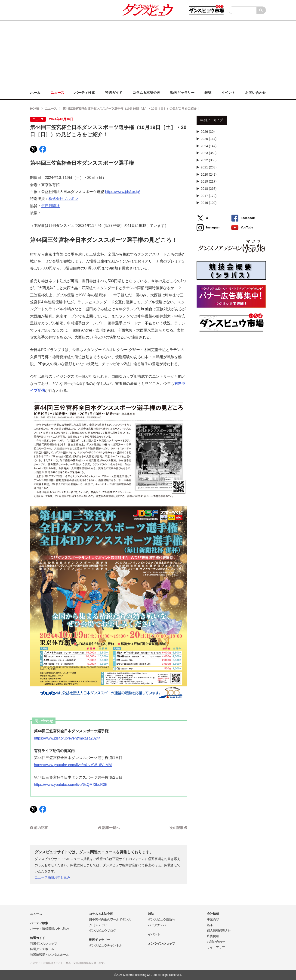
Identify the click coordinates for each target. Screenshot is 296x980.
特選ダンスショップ (44, 944)
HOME (35, 109)
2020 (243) (209, 174)
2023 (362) (209, 153)
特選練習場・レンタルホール (50, 955)
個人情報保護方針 (219, 931)
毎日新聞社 (50, 206)
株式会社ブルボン (63, 199)
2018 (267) (209, 189)
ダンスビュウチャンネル (106, 945)
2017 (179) (209, 196)
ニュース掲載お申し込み (52, 877)
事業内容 (213, 919)
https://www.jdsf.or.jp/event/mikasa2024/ (67, 738)
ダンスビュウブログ (103, 931)
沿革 (210, 925)
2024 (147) (209, 146)
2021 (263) (209, 167)
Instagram (208, 228)
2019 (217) (209, 181)
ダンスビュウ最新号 (162, 919)
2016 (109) (209, 203)
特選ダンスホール (42, 949)
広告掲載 (213, 936)
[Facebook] (43, 149)
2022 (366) (209, 160)
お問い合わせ (216, 942)
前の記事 (39, 828)
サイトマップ (216, 947)
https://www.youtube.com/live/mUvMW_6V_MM (73, 765)
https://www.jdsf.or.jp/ (122, 192)
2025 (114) (209, 139)
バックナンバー (159, 925)
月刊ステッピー (100, 925)
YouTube (242, 228)
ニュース (51, 109)
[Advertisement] (148, 54)
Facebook (243, 218)
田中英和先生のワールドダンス (110, 919)
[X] (34, 149)
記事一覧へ (109, 828)
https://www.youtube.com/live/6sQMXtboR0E (71, 785)
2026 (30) (208, 132)
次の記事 (178, 828)
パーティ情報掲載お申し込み (50, 929)
